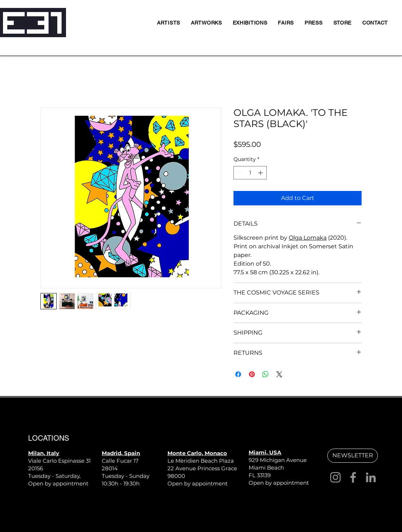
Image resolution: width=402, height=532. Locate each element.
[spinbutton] (250, 173)
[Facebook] (353, 477)
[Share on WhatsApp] (266, 374)
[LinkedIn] (371, 477)
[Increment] (261, 173)
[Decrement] (239, 173)
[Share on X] (279, 374)
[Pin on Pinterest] (252, 374)
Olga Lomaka (308, 238)
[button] (353, 456)
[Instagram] (335, 477)
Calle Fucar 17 (120, 461)
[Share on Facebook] (238, 374)
